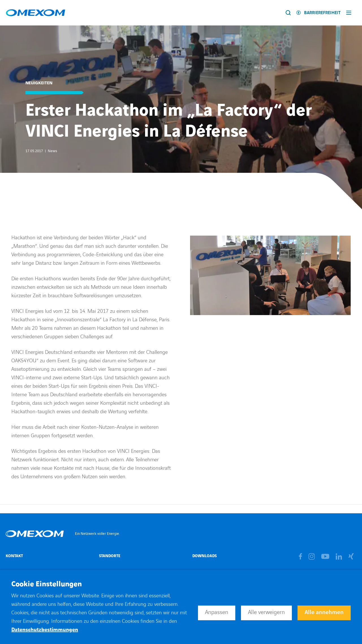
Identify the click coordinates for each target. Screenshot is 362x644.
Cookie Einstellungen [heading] (47, 584)
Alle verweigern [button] (266, 612)
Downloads (204, 556)
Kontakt (14, 556)
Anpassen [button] (217, 612)
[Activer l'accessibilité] (318, 13)
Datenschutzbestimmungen (45, 630)
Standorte (110, 556)
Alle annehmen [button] (324, 612)
